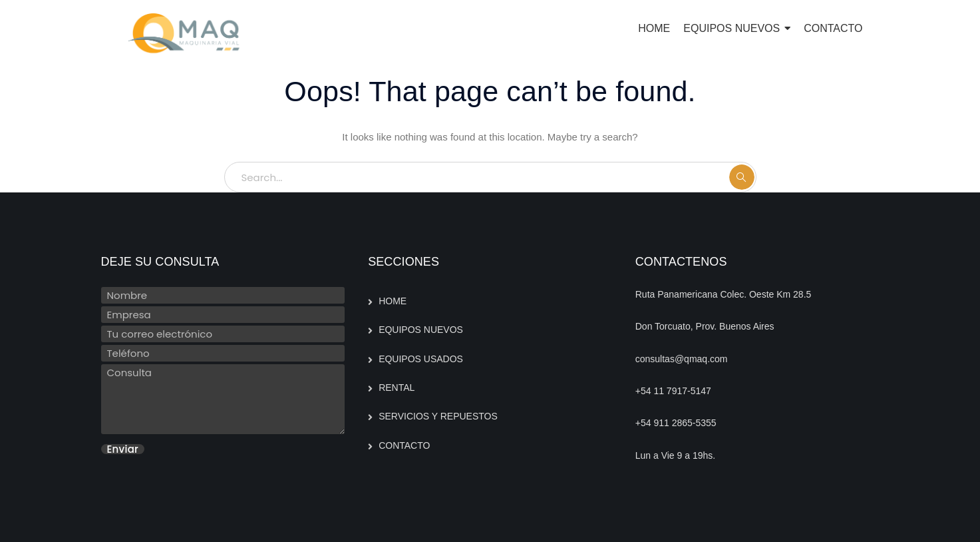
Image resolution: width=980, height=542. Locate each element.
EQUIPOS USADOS (421, 359)
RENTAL (397, 388)
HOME (393, 301)
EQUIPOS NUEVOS (421, 330)
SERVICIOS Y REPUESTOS (438, 416)
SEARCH (742, 177)
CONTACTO (404, 445)
